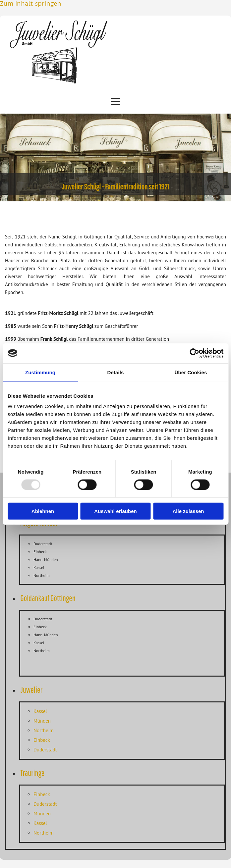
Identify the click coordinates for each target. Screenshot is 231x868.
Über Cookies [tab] (191, 372)
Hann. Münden (46, 560)
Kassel (39, 567)
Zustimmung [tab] (40, 372)
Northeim (42, 575)
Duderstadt (43, 544)
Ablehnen (43, 511)
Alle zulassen (188, 511)
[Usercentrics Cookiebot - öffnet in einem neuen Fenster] (194, 353)
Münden (42, 721)
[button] (115, 102)
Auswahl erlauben (115, 511)
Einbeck (40, 552)
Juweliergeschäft (136, 313)
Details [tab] (116, 372)
